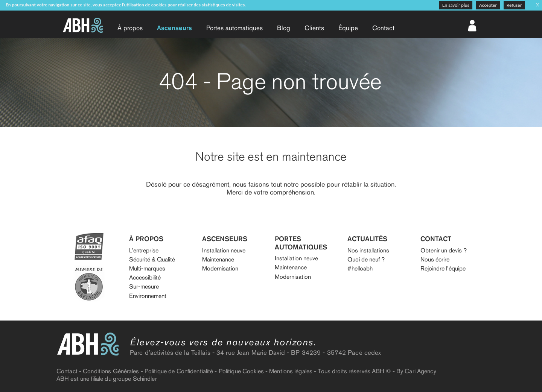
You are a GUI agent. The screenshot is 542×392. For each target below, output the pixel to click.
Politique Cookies (241, 371)
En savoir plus (456, 5)
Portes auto (234, 28)
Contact (383, 28)
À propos (130, 28)
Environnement (148, 296)
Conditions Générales (111, 371)
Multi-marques (147, 268)
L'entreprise (144, 250)
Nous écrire (435, 259)
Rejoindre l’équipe (443, 268)
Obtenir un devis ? (444, 250)
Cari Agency (420, 371)
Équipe (348, 28)
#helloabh (360, 268)
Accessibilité (145, 277)
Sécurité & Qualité (152, 259)
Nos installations (368, 250)
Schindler (145, 379)
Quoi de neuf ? (366, 259)
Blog (284, 28)
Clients (314, 28)
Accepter (488, 5)
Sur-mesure (144, 286)
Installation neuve (224, 250)
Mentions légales (291, 371)
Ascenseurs (174, 28)
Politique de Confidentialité (179, 371)
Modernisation (220, 268)
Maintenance (218, 259)
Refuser (514, 5)
